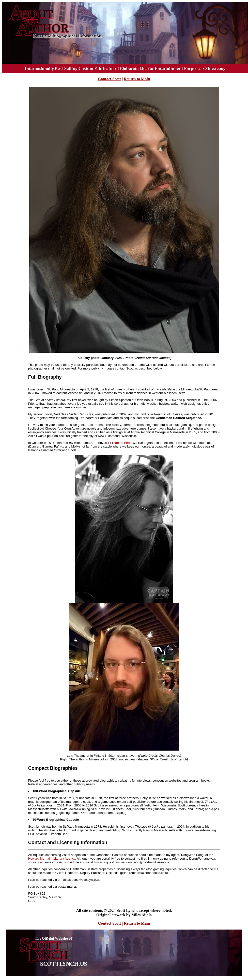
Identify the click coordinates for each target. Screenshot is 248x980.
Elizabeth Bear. (121, 443)
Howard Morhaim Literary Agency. (52, 859)
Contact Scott (109, 79)
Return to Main (137, 79)
